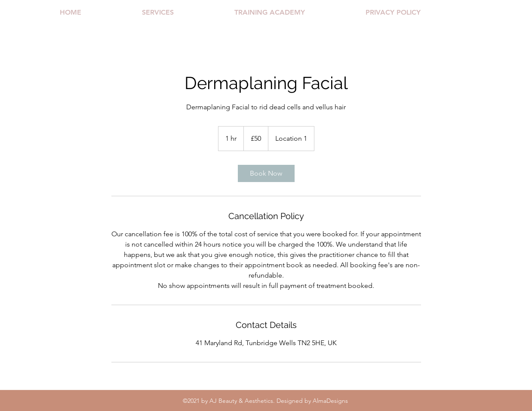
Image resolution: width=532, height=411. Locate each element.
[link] (266, 173)
